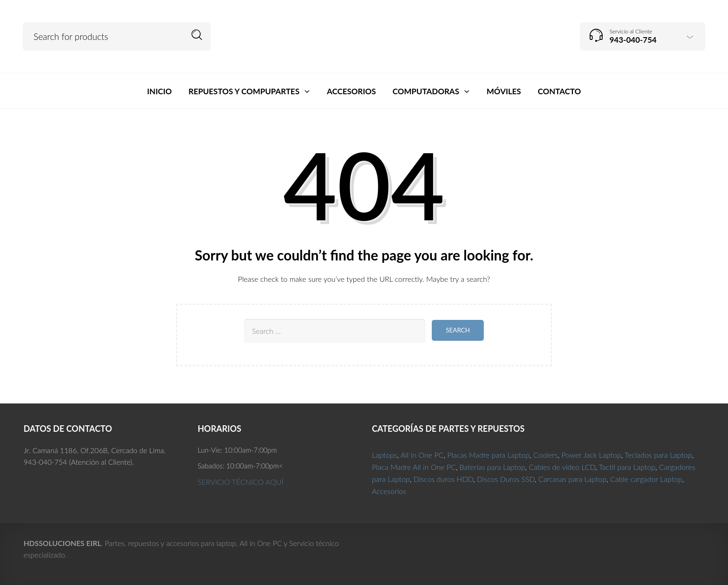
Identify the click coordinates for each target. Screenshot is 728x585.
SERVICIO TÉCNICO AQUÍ (241, 482)
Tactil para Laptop (627, 467)
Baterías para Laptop (492, 467)
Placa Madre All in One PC (414, 467)
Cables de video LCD (562, 467)
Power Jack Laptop (591, 455)
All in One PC (422, 455)
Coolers (546, 455)
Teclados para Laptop (658, 455)
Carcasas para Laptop (573, 479)
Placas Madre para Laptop (488, 455)
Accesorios (389, 491)
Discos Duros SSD (506, 479)
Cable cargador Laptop (646, 479)
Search (197, 35)
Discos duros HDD (444, 479)
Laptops (385, 455)
